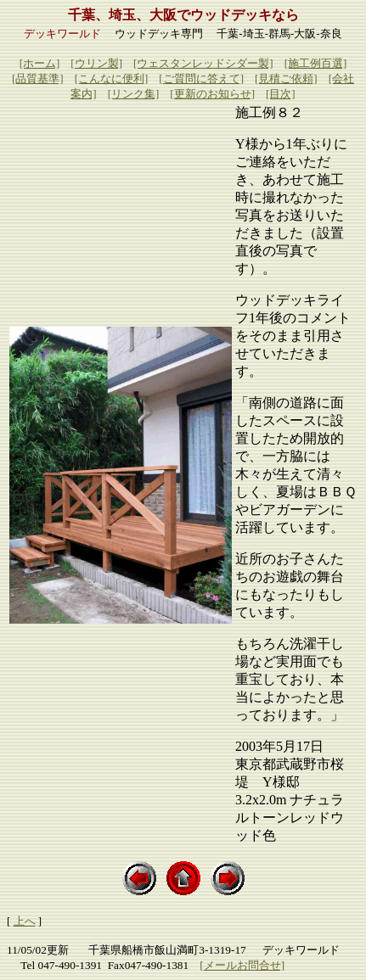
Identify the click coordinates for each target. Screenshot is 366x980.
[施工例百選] (316, 63)
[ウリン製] (96, 63)
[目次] (281, 94)
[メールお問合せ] (242, 965)
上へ (25, 921)
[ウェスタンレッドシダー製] (203, 63)
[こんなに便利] (112, 78)
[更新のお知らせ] (212, 94)
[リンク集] (134, 94)
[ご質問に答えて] (201, 78)
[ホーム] (40, 63)
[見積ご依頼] (286, 78)
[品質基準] (38, 78)
